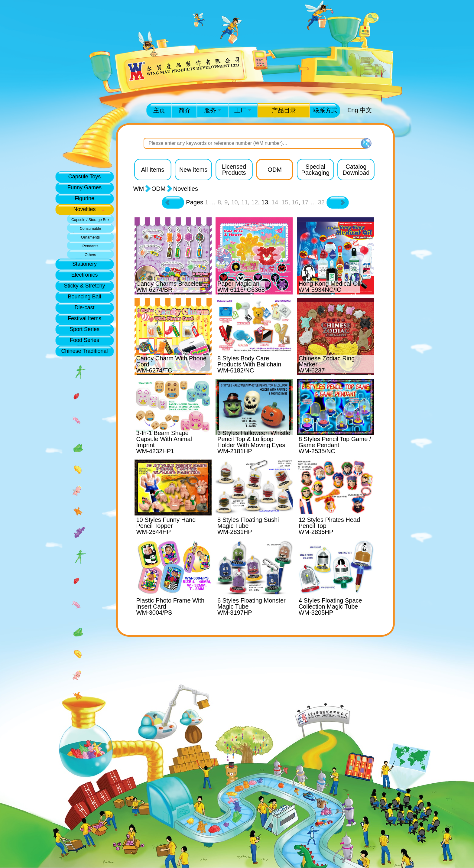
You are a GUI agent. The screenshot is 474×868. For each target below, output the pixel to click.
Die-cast (84, 307)
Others (90, 255)
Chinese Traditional (84, 351)
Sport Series (84, 329)
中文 (366, 110)
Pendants (90, 246)
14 (275, 202)
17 (305, 202)
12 (255, 202)
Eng (353, 110)
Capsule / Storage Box (90, 220)
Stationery (84, 264)
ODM (159, 189)
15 (285, 202)
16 (295, 202)
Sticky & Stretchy (84, 286)
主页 (159, 110)
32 (321, 202)
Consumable (91, 229)
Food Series (84, 340)
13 (265, 202)
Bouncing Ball (84, 297)
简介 (185, 110)
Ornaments (90, 237)
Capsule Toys (85, 177)
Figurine (84, 198)
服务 (213, 110)
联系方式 (325, 110)
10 (234, 202)
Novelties (84, 209)
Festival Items (84, 318)
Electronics (84, 275)
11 (245, 202)
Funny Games (84, 187)
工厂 (243, 110)
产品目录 (284, 110)
